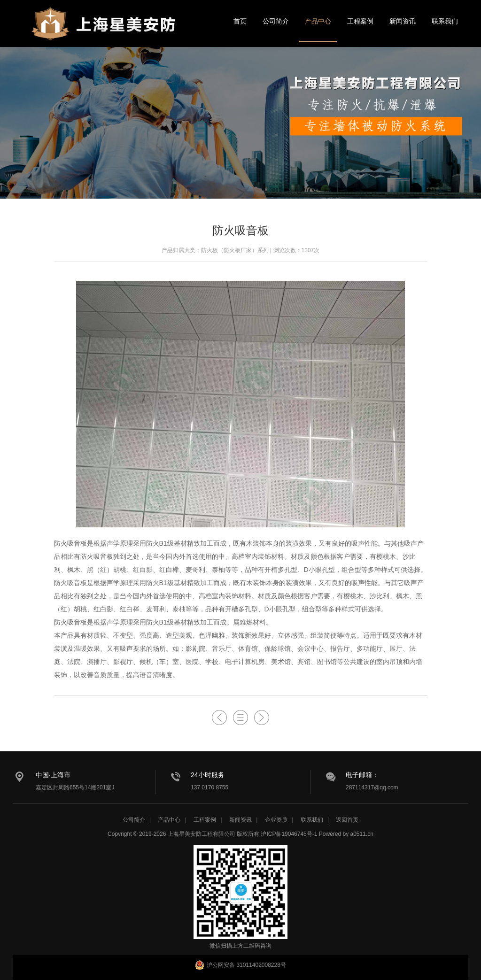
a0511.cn (362, 834)
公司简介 (276, 21)
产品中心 (318, 21)
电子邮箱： (362, 775)
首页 (240, 21)
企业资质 (276, 820)
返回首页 (347, 820)
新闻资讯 (403, 21)
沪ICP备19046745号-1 (289, 834)
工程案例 (360, 21)
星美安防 (104, 30)
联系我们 (445, 21)
